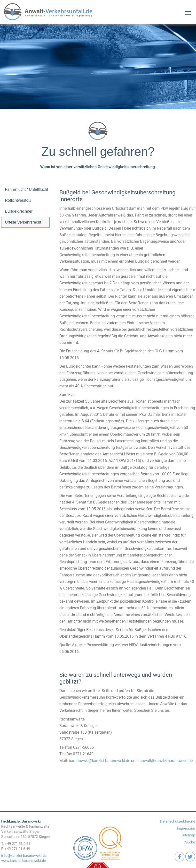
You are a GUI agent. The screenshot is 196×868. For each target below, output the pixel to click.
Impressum (186, 828)
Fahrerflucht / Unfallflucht (27, 189)
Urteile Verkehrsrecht (23, 222)
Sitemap (188, 835)
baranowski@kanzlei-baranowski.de (99, 761)
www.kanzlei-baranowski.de (24, 861)
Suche (190, 842)
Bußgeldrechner (19, 211)
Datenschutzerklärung (177, 821)
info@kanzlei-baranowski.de (24, 856)
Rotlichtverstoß (18, 200)
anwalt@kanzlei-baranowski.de (166, 761)
